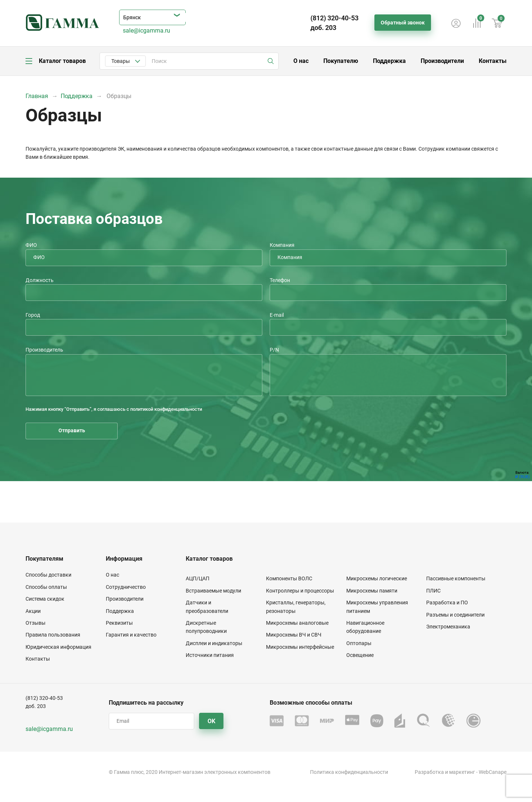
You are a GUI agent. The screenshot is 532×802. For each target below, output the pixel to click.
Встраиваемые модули (213, 591)
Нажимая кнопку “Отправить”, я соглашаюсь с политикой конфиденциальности (114, 409)
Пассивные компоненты (456, 578)
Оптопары (359, 643)
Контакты (493, 61)
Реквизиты (119, 623)
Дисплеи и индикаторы (214, 643)
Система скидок (45, 599)
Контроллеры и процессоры (300, 591)
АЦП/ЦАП (198, 578)
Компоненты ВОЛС (289, 578)
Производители (442, 61)
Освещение (360, 655)
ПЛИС (433, 591)
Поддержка (389, 61)
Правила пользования (53, 635)
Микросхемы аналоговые (297, 623)
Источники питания (210, 655)
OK (211, 721)
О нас (301, 61)
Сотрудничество (126, 587)
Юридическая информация (58, 647)
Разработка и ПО (447, 603)
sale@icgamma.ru (147, 31)
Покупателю (341, 61)
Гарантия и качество (131, 635)
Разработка (429, 772)
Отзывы (36, 623)
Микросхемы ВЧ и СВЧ (294, 635)
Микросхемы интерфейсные (300, 647)
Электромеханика (448, 627)
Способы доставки (48, 575)
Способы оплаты (46, 587)
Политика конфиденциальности (349, 772)
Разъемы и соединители (455, 615)
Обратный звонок (403, 23)
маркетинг (462, 772)
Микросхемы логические (377, 578)
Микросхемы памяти (372, 591)
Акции (33, 611)
